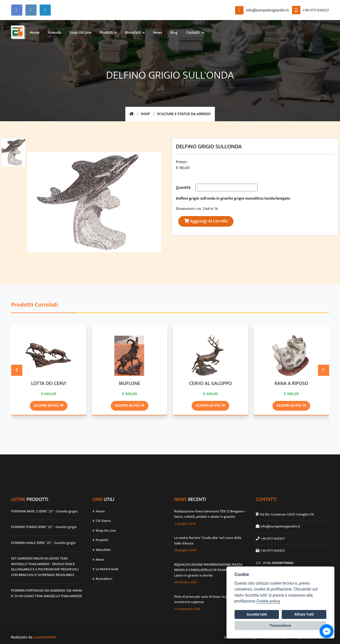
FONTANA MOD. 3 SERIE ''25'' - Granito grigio (44, 511)
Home (99, 511)
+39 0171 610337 (311, 10)
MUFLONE (130, 384)
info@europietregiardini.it (262, 10)
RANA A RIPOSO (291, 384)
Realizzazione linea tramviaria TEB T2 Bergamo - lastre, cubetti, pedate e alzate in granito (210, 514)
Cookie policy (268, 601)
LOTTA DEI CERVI (49, 384)
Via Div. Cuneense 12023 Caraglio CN (286, 514)
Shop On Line (104, 530)
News (98, 559)
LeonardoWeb (44, 637)
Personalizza (281, 625)
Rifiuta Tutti (304, 614)
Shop (145, 114)
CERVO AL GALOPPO (210, 384)
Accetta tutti (257, 614)
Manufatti (102, 549)
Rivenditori (102, 578)
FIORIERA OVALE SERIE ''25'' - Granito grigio (44, 543)
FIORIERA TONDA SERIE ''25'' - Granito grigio (44, 527)
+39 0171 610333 (272, 550)
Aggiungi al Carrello (206, 221)
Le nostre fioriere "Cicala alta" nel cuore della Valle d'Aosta (208, 540)
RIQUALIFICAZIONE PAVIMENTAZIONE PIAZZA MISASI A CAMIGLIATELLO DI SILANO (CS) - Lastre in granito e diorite (208, 570)
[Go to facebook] (327, 631)
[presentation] (17, 370)
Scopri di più (49, 405)
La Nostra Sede (106, 569)
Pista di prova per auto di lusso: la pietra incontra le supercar (204, 599)
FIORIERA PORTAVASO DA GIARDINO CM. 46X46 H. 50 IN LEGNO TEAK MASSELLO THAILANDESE (47, 593)
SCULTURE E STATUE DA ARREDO (184, 114)
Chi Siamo (102, 520)
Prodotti (100, 540)
